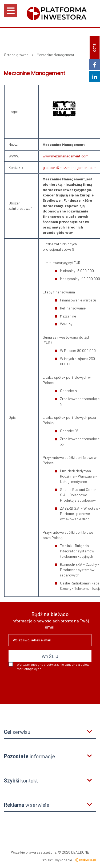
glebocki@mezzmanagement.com (70, 167)
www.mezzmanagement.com (65, 156)
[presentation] (49, 685)
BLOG (95, 48)
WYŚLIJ (50, 656)
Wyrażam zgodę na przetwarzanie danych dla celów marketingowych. (49, 666)
